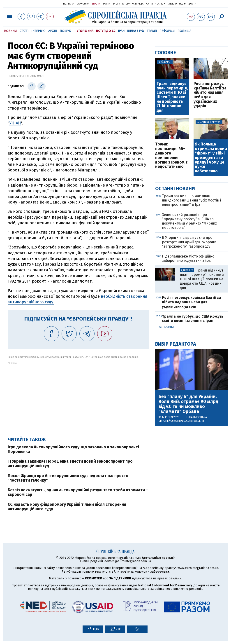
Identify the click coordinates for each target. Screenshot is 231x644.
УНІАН (15, 123)
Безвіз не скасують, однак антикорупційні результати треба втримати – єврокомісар (78, 492)
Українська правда (46, 4)
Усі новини (166, 327)
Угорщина (85, 31)
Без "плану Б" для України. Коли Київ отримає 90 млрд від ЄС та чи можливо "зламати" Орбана (188, 404)
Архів (53, 31)
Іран (121, 31)
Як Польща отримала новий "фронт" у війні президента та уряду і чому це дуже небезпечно (211, 158)
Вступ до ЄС (106, 31)
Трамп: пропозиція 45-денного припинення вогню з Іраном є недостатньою (171, 156)
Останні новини (175, 189)
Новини (10, 31)
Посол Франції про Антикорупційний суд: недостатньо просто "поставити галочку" (68, 478)
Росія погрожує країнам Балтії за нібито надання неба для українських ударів (210, 95)
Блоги (116, 4)
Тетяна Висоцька (195, 417)
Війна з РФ (136, 31)
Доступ (193, 4)
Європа (96, 4)
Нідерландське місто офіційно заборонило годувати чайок (188, 258)
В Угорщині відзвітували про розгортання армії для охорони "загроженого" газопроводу (189, 242)
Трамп (152, 31)
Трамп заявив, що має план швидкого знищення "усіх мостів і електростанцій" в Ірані (191, 200)
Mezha (183, 4)
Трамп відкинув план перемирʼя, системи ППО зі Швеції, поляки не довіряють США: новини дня (172, 97)
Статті (24, 31)
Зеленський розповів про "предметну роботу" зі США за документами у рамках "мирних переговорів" (189, 221)
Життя (149, 4)
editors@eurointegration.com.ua (128, 561)
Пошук (65, 31)
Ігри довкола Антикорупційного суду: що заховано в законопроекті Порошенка (73, 449)
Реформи (167, 31)
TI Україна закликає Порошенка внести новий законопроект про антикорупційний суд (70, 464)
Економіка (83, 4)
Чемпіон (160, 4)
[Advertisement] (78, 396)
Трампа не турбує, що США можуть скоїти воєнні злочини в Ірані (193, 318)
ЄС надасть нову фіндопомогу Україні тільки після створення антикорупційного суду (67, 507)
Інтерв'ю (38, 31)
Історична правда (133, 4)
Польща (184, 31)
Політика (69, 4)
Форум (106, 4)
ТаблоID (172, 4)
